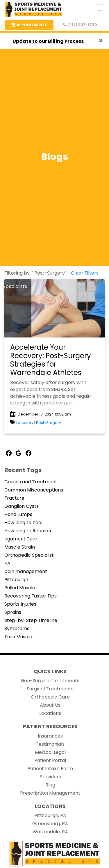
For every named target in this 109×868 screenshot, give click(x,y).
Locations (50, 713)
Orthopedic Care (50, 697)
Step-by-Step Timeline (31, 620)
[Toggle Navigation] (100, 9)
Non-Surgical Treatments (50, 681)
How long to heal (23, 523)
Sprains (13, 612)
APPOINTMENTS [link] (29, 25)
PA (7, 563)
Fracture (14, 498)
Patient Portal (50, 760)
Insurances (50, 736)
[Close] (101, 41)
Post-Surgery (49, 423)
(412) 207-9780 (80, 25)
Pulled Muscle (20, 588)
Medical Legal (50, 752)
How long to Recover (28, 531)
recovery (25, 423)
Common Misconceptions (34, 490)
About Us (50, 705)
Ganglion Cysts (22, 506)
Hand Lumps (18, 514)
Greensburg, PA (50, 824)
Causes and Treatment (31, 482)
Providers (50, 777)
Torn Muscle (18, 637)
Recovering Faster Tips (31, 596)
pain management (26, 571)
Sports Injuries (20, 604)
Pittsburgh (16, 580)
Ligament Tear (21, 539)
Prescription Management (50, 793)
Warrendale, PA (50, 832)
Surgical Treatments (50, 689)
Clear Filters (85, 273)
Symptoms (17, 629)
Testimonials (50, 744)
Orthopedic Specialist (29, 555)
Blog (50, 785)
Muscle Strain (20, 547)
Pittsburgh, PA (50, 815)
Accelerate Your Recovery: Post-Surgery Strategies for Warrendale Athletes (51, 360)
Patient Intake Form (50, 769)
